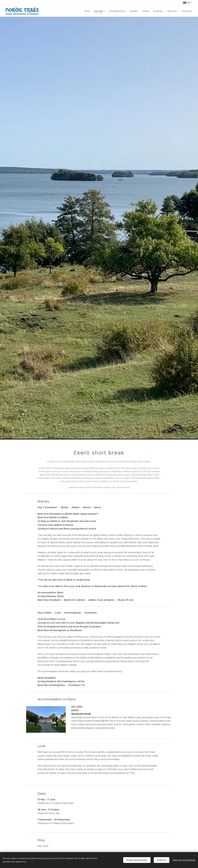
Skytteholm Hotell (81, 714)
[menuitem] (86, 11)
